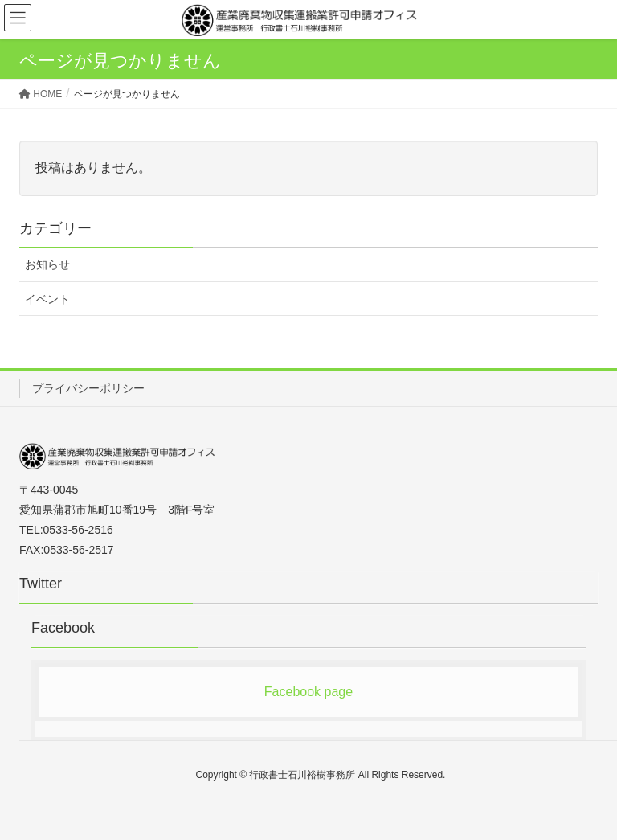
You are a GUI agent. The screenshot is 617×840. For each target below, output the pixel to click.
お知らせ (47, 264)
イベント (47, 299)
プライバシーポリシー (88, 388)
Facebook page (308, 692)
